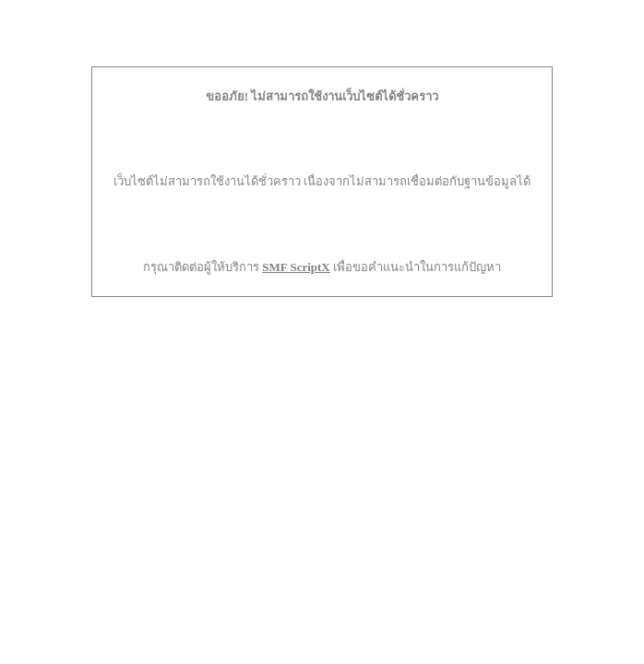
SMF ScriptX (296, 267)
